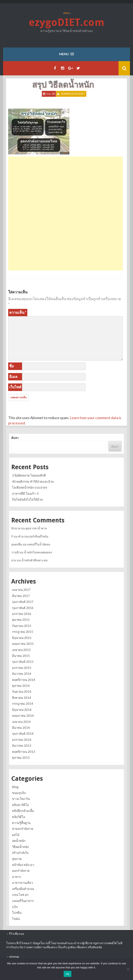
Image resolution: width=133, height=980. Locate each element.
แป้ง (15, 907)
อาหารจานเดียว (22, 883)
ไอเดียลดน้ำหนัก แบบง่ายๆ (30, 487)
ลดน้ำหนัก (19, 841)
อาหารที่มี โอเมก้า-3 (25, 493)
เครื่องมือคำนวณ (23, 889)
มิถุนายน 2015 (22, 638)
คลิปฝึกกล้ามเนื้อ (23, 811)
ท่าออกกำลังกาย (23, 829)
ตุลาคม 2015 (21, 620)
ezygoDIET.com (66, 23)
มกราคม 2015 (22, 668)
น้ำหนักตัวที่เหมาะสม (34, 560)
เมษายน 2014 (21, 722)
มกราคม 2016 (22, 614)
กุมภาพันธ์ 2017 (23, 602)
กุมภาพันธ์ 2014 (23, 733)
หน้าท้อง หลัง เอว (23, 865)
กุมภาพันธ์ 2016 (23, 608)
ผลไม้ (16, 835)
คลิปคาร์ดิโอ (20, 805)
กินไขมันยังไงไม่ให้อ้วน (27, 499)
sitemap (14, 956)
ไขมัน (16, 919)
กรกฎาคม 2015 (23, 632)
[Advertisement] (65, 185)
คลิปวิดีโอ (19, 817)
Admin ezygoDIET (73, 94)
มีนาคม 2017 (21, 596)
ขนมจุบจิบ (19, 793)
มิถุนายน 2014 (22, 710)
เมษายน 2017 (21, 590)
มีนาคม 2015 (21, 656)
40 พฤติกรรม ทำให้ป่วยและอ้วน (33, 481)
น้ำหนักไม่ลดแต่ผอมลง (38, 552)
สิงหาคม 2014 (22, 698)
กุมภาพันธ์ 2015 (23, 662)
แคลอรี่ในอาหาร (23, 901)
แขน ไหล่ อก (20, 895)
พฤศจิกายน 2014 (24, 680)
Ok (67, 974)
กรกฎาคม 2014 (23, 704)
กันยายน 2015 (22, 626)
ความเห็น (18, 312)
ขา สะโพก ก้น (21, 799)
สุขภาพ (17, 859)
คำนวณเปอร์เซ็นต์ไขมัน (33, 536)
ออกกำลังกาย (21, 871)
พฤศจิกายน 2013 (24, 752)
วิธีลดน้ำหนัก (21, 847)
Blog (15, 787)
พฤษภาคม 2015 (23, 644)
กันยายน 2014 (22, 692)
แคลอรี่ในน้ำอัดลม (39, 544)
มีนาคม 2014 (21, 728)
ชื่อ (12, 366)
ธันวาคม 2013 (22, 745)
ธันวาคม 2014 (22, 674)
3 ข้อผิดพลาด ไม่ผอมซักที (29, 475)
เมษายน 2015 (21, 650)
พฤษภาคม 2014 (23, 716)
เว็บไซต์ (15, 387)
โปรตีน (17, 913)
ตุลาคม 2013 (21, 758)
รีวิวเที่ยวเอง (17, 934)
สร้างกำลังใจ (20, 853)
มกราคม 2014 (22, 740)
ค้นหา (15, 438)
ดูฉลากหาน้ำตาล (36, 528)
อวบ (14, 560)
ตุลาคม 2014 (21, 686)
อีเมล (13, 377)
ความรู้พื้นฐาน (21, 823)
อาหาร (16, 877)
